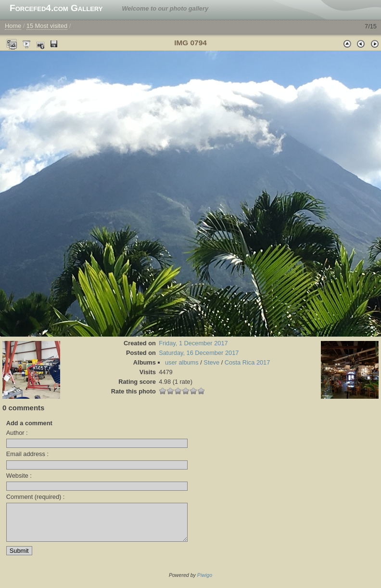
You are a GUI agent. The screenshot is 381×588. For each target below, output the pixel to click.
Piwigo (205, 582)
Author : (17, 433)
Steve (211, 362)
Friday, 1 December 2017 (193, 343)
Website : (19, 476)
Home (13, 26)
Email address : (27, 454)
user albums (182, 362)
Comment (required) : (36, 497)
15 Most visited (47, 26)
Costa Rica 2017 (248, 362)
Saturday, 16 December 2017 (199, 353)
